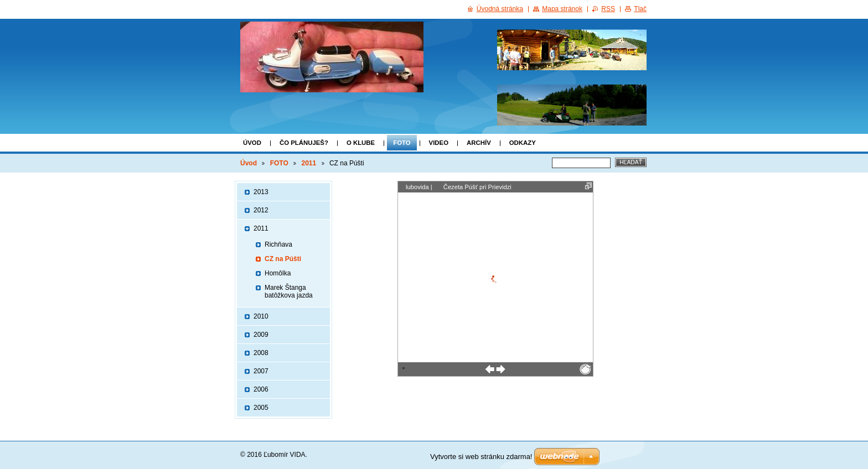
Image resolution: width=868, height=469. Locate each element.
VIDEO (439, 143)
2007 (261, 371)
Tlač (640, 9)
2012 (261, 210)
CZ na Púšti (283, 259)
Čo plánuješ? (304, 143)
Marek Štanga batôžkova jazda (289, 291)
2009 (261, 335)
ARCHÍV (479, 143)
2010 (261, 316)
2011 (309, 163)
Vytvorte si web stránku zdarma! (481, 457)
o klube (361, 143)
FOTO (402, 143)
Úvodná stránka (500, 9)
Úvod (252, 143)
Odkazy (523, 143)
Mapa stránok (562, 9)
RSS (608, 9)
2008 (261, 353)
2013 (261, 192)
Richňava (278, 244)
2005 (261, 408)
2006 (261, 389)
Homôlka (278, 273)
